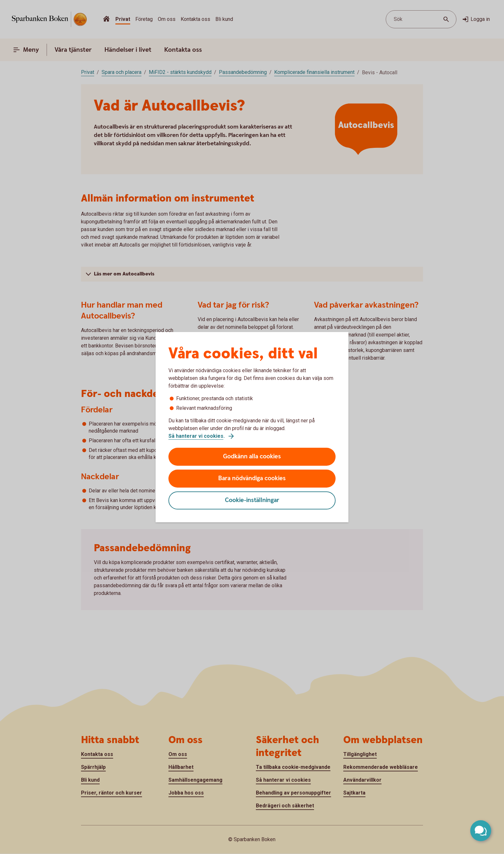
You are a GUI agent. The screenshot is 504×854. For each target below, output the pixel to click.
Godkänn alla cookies (252, 457)
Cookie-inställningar (252, 500)
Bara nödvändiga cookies (252, 478)
